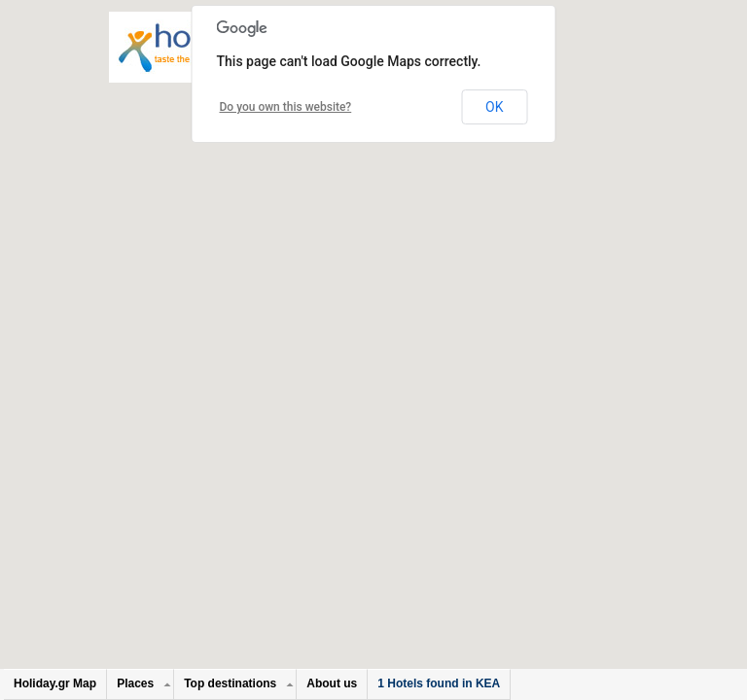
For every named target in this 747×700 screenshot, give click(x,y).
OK (494, 107)
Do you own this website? (286, 107)
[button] (373, 332)
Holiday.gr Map (55, 683)
